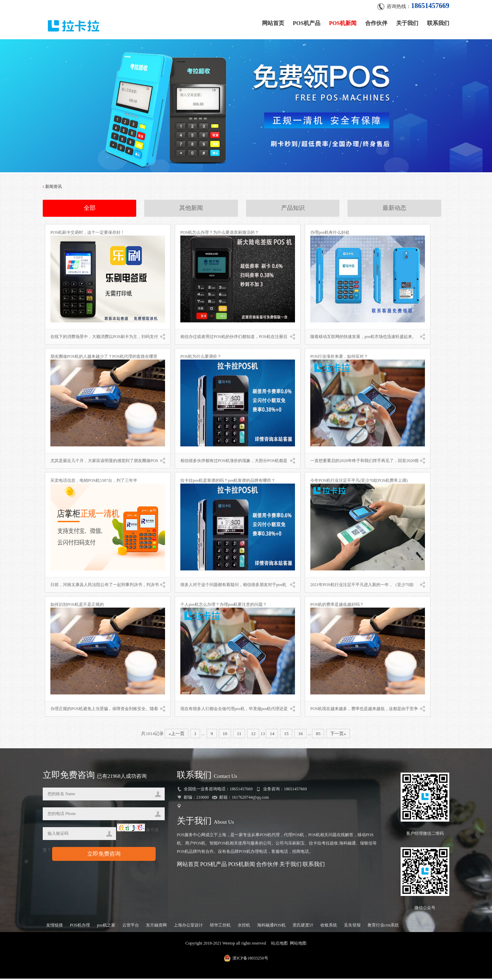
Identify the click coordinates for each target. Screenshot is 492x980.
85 (318, 735)
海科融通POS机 (271, 927)
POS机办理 (80, 927)
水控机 (244, 927)
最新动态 (394, 210)
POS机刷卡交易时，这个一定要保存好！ (88, 234)
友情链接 (55, 927)
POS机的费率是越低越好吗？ (337, 606)
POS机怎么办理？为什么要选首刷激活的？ (220, 234)
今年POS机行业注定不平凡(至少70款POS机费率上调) (359, 482)
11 (239, 735)
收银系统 (329, 927)
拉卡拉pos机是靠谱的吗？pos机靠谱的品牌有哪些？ (228, 482)
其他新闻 (191, 210)
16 (300, 735)
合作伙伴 (376, 22)
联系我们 (438, 22)
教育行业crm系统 (383, 927)
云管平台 (131, 927)
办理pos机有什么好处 (330, 234)
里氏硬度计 (303, 927)
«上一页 (177, 735)
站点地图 (279, 945)
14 (272, 735)
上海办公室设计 (188, 927)
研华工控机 (220, 927)
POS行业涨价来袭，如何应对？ (339, 358)
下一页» (338, 735)
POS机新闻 (343, 22)
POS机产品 (307, 22)
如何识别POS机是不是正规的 (77, 606)
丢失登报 (352, 927)
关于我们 (407, 22)
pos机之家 (106, 927)
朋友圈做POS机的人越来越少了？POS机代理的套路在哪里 (104, 358)
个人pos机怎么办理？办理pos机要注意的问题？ (224, 606)
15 (286, 735)
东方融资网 (156, 927)
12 (253, 735)
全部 (90, 210)
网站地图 (298, 945)
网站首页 (273, 22)
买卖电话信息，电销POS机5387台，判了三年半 (94, 482)
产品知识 (293, 210)
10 (225, 735)
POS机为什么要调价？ (201, 358)
